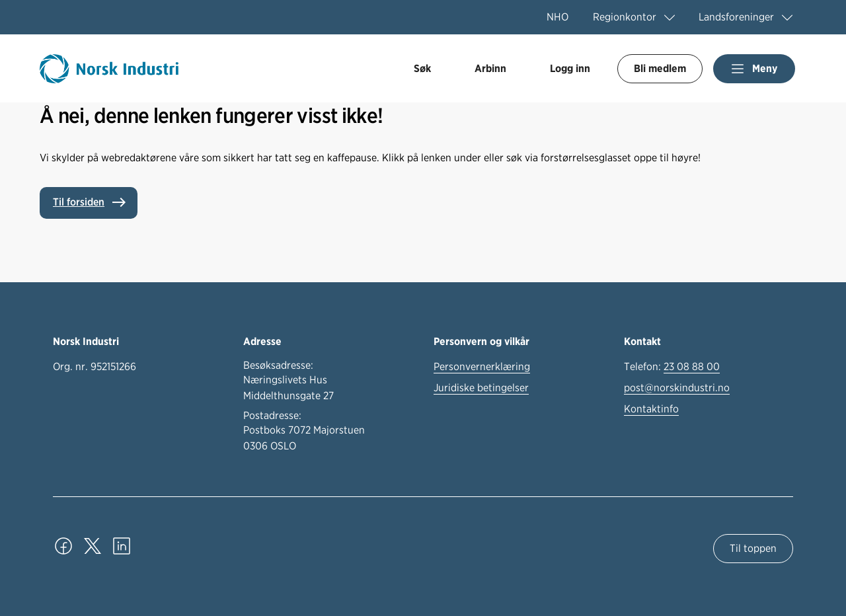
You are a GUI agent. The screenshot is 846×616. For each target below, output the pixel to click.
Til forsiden (79, 202)
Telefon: (672, 367)
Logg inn (570, 68)
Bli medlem (660, 68)
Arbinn (490, 68)
